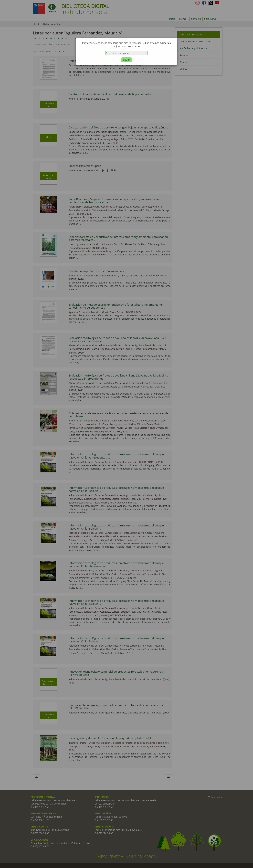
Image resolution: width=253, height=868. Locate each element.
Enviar (126, 60)
